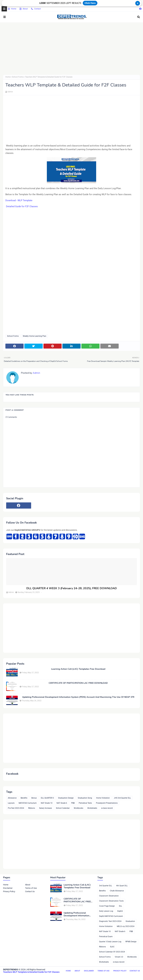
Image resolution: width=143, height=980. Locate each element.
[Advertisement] (71, 49)
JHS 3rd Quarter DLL (122, 798)
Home (12, 9)
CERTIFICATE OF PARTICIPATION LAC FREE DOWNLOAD (78, 683)
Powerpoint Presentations (107, 803)
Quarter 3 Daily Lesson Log (110, 942)
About (23, 9)
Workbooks (79, 808)
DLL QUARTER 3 (47, 798)
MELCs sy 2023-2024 (126, 926)
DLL (121, 906)
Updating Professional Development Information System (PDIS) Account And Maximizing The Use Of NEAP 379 (78, 697)
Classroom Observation (109, 896)
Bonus (34, 798)
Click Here (90, 3)
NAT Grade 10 (47, 803)
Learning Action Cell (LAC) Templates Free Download (78, 669)
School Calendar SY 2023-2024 (112, 952)
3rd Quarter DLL (106, 886)
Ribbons (32, 808)
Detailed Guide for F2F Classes (22, 206)
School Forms (18, 77)
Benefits (24, 798)
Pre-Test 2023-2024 (16, 808)
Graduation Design (66, 798)
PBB (73, 803)
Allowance (12, 798)
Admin (10, 92)
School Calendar (63, 808)
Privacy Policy (9, 891)
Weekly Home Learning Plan (35, 336)
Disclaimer (8, 888)
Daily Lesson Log (106, 911)
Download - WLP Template (19, 200)
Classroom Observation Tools (111, 901)
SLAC (112, 947)
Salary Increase (45, 808)
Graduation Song (85, 798)
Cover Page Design (107, 906)
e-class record (107, 808)
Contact (36, 9)
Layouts (11, 803)
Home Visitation (103, 798)
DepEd (120, 911)
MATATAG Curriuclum (28, 803)
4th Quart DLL (122, 886)
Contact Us (30, 891)
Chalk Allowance (117, 891)
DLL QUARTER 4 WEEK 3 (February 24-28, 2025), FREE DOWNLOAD (72, 588)
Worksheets (92, 808)
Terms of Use (31, 888)
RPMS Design (131, 942)
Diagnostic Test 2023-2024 (110, 921)
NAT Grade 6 (62, 803)
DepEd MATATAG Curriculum (111, 916)
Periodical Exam (106, 937)
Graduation (130, 921)
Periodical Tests (85, 803)
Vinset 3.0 (119, 957)
